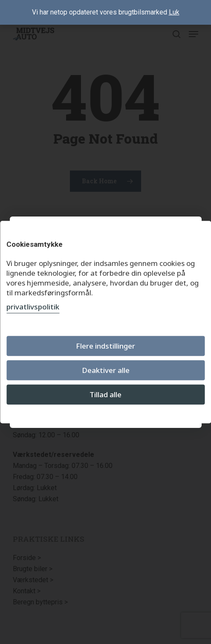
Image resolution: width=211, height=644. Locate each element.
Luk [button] (174, 12)
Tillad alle (105, 394)
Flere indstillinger (105, 346)
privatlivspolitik (33, 307)
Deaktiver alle (106, 370)
